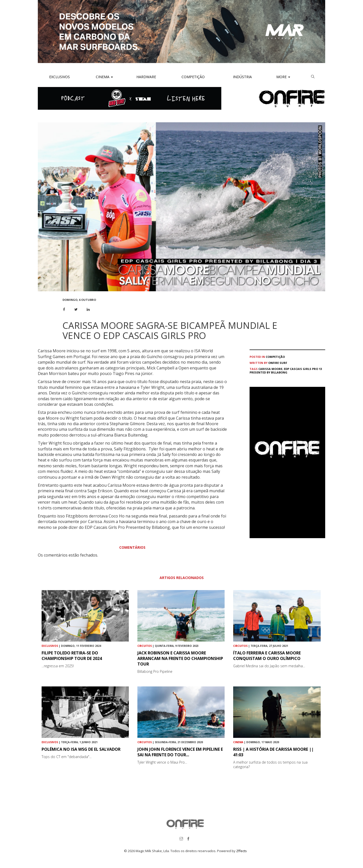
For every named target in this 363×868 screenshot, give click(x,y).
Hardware (146, 77)
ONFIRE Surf (278, 363)
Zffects (241, 851)
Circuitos (145, 646)
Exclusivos (59, 77)
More (283, 77)
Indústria (242, 77)
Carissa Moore (270, 369)
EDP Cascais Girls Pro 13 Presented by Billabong (286, 371)
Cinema (104, 77)
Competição (193, 77)
